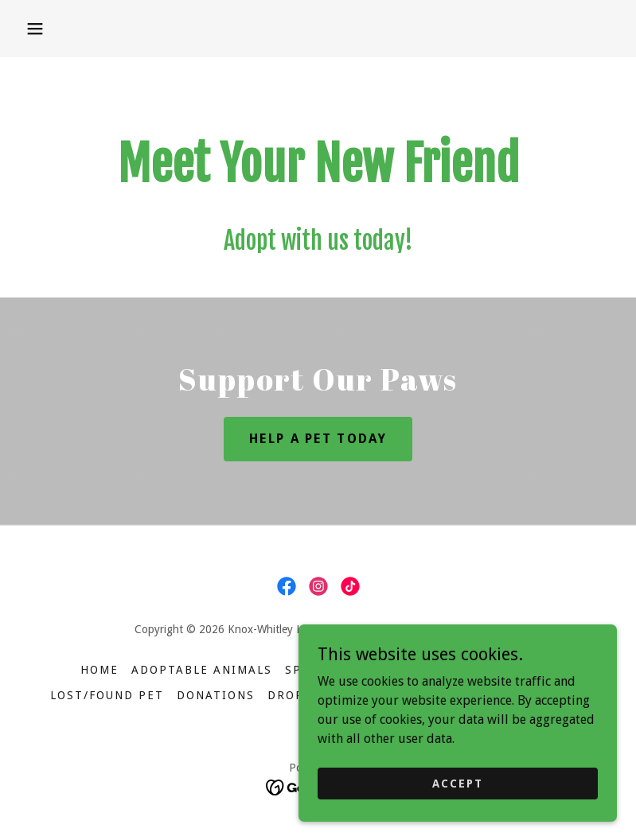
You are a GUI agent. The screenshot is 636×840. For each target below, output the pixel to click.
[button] (35, 29)
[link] (287, 586)
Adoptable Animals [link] (202, 670)
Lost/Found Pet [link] (107, 695)
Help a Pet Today (318, 439)
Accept (458, 783)
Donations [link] (216, 695)
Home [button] (99, 670)
